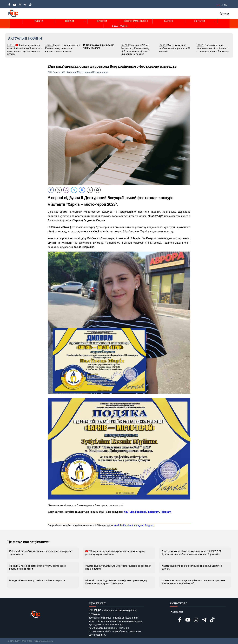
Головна (38, 21)
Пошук (225, 14)
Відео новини (120, 26)
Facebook (128, 525)
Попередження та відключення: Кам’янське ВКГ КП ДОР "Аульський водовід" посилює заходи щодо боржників (192, 553)
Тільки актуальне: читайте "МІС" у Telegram (99, 47)
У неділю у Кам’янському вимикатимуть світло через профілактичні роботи (37, 567)
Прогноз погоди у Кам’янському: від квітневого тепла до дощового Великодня (213, 48)
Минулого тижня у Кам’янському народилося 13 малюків (175, 48)
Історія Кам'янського (136, 21)
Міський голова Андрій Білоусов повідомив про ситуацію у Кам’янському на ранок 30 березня (116, 582)
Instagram (139, 525)
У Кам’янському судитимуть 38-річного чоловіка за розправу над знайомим (118, 567)
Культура (72, 72)
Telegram (149, 525)
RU (226, 5)
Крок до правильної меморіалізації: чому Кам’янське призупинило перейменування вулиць (25, 50)
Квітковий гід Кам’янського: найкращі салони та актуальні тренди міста (41, 553)
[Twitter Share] (59, 190)
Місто (80, 72)
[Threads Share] (90, 190)
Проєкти (102, 21)
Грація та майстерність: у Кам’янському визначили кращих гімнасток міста (63, 48)
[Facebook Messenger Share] (82, 190)
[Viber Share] (66, 190)
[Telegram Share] (74, 190)
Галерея (169, 21)
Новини (69, 21)
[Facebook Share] (51, 190)
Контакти (199, 21)
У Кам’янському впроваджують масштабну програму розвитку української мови (116, 553)
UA (218, 5)
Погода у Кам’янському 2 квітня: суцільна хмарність (37, 580)
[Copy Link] (98, 190)
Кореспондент (101, 72)
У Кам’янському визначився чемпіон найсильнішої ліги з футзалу (192, 567)
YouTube (118, 525)
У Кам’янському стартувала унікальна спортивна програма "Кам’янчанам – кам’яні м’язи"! (193, 582)
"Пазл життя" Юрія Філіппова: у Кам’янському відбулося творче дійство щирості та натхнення (135, 50)
